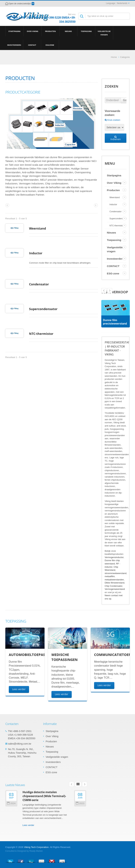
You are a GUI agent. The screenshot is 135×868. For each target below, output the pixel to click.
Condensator (15, 310)
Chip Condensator (114, 586)
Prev (110, 291)
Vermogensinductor (114, 557)
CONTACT (32, 45)
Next (104, 291)
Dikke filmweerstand (115, 583)
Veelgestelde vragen (104, 33)
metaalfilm (110, 576)
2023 (80, 803)
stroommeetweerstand (116, 573)
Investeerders (14, 45)
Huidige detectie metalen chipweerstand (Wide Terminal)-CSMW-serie (44, 796)
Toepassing (86, 31)
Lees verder (19, 689)
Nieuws (68, 31)
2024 (11, 803)
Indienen (116, 138)
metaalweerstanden (114, 580)
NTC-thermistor (17, 377)
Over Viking (33, 31)
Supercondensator (20, 343)
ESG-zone (50, 45)
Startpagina (15, 31)
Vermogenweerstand (115, 589)
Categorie (125, 57)
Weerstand (14, 237)
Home (114, 57)
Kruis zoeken (113, 120)
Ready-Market (36, 851)
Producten (50, 31)
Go (125, 100)
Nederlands (122, 3)
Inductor (12, 270)
